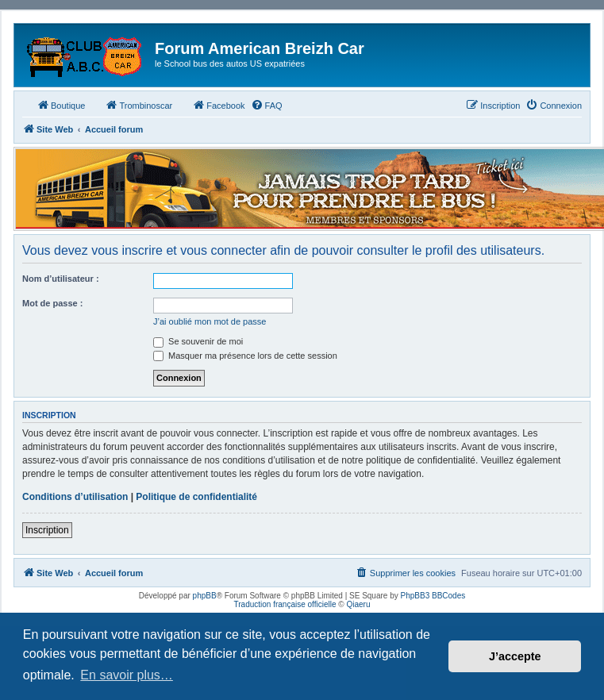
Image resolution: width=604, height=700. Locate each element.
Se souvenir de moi (198, 341)
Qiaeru (358, 604)
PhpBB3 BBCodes (433, 596)
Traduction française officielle (285, 604)
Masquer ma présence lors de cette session (245, 356)
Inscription (47, 530)
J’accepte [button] (515, 656)
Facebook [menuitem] (218, 105)
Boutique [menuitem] (61, 105)
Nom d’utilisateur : (61, 279)
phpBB (205, 596)
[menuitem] (267, 106)
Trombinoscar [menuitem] (138, 105)
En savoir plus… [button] (127, 675)
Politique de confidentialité (196, 497)
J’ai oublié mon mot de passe (210, 321)
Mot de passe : (52, 303)
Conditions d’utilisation (75, 497)
